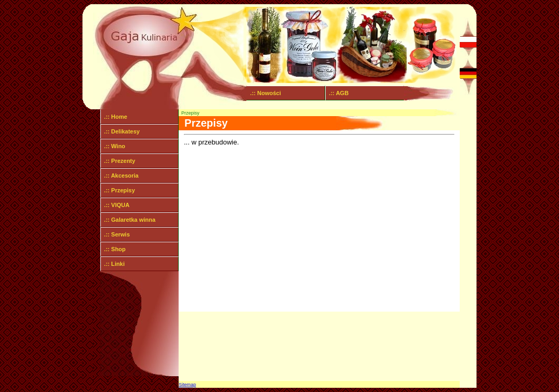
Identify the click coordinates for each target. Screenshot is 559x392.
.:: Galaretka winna (128, 220)
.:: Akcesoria (120, 176)
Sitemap (187, 385)
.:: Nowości (264, 93)
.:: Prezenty (118, 161)
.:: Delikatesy (120, 131)
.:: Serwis (115, 234)
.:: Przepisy (118, 190)
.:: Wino (113, 146)
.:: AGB (337, 93)
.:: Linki (113, 264)
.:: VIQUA (115, 205)
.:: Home (114, 117)
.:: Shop (113, 249)
